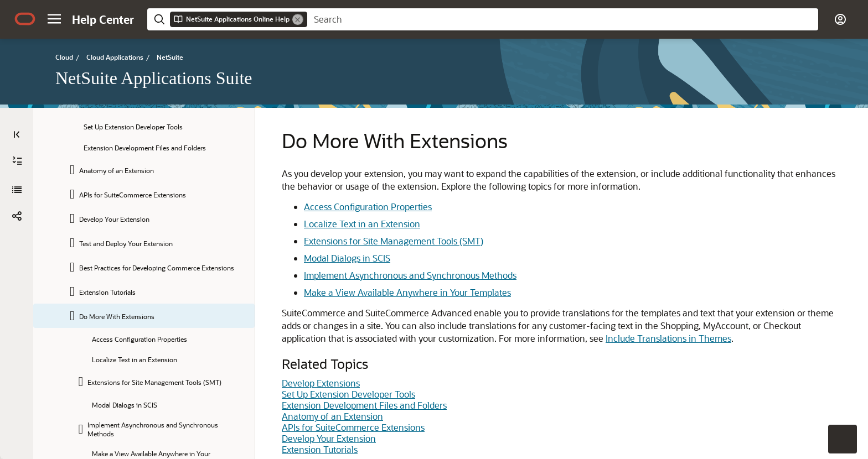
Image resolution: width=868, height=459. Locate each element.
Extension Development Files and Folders (364, 405)
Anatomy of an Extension (332, 416)
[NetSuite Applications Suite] (17, 190)
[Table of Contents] (17, 134)
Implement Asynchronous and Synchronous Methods (410, 275)
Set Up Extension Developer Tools (348, 394)
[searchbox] (563, 19)
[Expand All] (17, 161)
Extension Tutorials (320, 449)
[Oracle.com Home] (25, 19)
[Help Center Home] (103, 19)
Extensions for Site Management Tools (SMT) (394, 241)
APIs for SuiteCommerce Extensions (353, 427)
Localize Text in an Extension (362, 224)
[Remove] (298, 19)
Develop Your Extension (329, 438)
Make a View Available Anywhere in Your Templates (407, 292)
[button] (54, 19)
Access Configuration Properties (368, 207)
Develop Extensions (321, 383)
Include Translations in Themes (668, 338)
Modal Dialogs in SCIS (347, 258)
